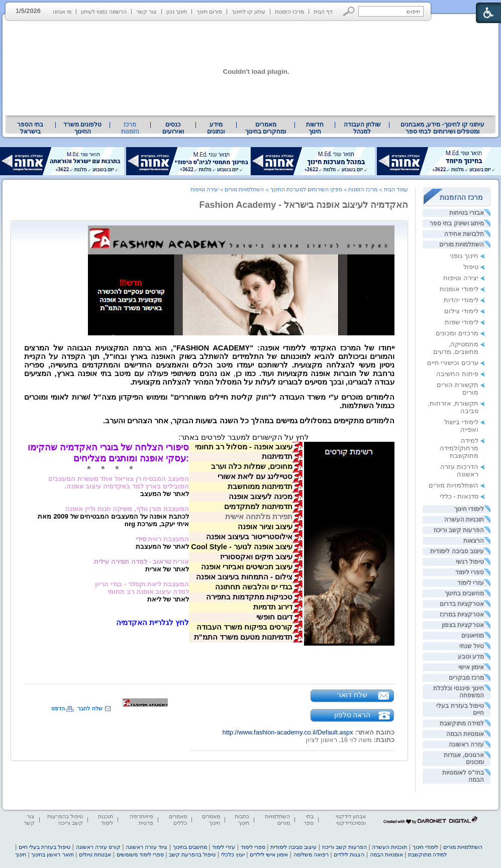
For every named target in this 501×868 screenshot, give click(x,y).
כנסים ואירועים (173, 128)
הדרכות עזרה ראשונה (459, 470)
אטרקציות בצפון (463, 625)
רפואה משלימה (311, 854)
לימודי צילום (461, 311)
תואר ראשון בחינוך (52, 854)
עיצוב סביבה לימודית (457, 551)
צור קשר (146, 12)
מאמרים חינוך (211, 820)
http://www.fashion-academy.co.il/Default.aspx (288, 732)
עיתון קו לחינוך (248, 12)
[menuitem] (442, 128)
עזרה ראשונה (466, 745)
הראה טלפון (353, 715)
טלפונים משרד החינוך (82, 128)
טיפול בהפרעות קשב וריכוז (65, 820)
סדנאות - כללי (459, 496)
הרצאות (474, 541)
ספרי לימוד (470, 572)
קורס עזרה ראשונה (98, 847)
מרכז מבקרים (466, 678)
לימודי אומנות (459, 289)
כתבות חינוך (242, 820)
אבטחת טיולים (95, 854)
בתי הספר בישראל (30, 128)
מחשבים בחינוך (464, 593)
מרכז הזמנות (289, 12)
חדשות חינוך (315, 128)
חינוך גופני (464, 256)
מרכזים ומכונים (457, 333)
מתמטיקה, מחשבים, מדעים (456, 348)
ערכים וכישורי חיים (453, 363)
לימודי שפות (462, 322)
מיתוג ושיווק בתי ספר (457, 223)
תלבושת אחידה (464, 234)
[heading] (286, 438)
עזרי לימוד (471, 583)
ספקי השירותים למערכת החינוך (306, 189)
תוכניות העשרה (464, 520)
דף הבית (323, 12)
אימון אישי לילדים (269, 854)
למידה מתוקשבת (462, 723)
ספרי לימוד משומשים (140, 854)
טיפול (471, 267)
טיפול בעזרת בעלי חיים (44, 847)
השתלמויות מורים (462, 244)
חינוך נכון (177, 12)
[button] (349, 11)
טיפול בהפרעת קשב (192, 854)
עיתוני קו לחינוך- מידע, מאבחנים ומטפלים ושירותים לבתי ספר (443, 128)
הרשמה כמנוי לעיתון (104, 12)
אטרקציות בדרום (462, 604)
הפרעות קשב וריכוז (459, 530)
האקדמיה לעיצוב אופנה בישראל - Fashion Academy (304, 205)
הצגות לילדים (349, 854)
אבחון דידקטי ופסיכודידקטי (351, 820)
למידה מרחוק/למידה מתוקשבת (459, 448)
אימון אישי (471, 667)
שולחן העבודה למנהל (362, 128)
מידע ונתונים (216, 128)
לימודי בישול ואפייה (461, 426)
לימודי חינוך (469, 509)
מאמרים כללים (178, 820)
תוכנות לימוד (106, 820)
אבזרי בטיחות (467, 213)
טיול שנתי (472, 646)
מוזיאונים (473, 636)
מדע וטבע (471, 657)
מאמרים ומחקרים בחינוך (266, 128)
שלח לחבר (90, 708)
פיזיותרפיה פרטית (141, 820)
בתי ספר (309, 820)
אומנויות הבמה (465, 734)
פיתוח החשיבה (457, 374)
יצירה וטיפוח (461, 278)
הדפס (58, 708)
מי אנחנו (62, 12)
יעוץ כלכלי (233, 854)
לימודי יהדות (461, 300)
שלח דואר (352, 695)
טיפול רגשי (470, 562)
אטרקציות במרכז (462, 614)
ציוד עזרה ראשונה (146, 847)
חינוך (21, 854)
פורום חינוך (209, 12)
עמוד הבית (396, 189)
